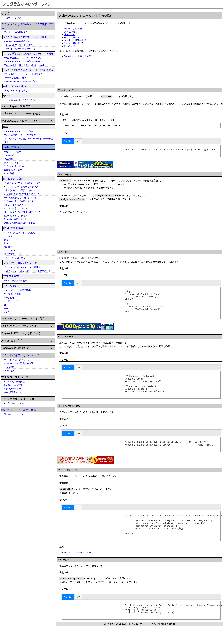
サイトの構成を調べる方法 (17, 360)
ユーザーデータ (11, 301)
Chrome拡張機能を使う (15, 78)
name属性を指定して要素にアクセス (21, 194)
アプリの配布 (11, 276)
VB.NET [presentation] (68, 141)
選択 (6, 240)
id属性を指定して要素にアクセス (20, 190)
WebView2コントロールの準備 (18, 131)
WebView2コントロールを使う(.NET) (22, 61)
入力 (6, 244)
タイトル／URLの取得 (75, 40)
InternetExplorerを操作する (17, 41)
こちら (63, 213)
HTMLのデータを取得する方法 (18, 363)
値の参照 (8, 247)
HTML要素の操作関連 (14, 382)
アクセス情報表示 (12, 389)
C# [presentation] (78, 141)
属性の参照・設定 (12, 254)
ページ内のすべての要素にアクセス (21, 187)
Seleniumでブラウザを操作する (19, 45)
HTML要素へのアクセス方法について (22, 183)
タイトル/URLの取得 (14, 166)
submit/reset (10, 250)
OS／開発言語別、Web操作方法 (19, 100)
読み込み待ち (10, 155)
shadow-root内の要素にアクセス (19, 223)
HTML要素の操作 (13, 228)
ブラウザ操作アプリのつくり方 (21, 355)
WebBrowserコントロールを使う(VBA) (22, 58)
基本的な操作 (11, 147)
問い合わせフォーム (13, 414)
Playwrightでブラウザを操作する (19, 49)
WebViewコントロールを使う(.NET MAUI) (24, 65)
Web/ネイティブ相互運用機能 (18, 290)
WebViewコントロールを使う (79, 56)
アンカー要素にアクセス (16, 205)
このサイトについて (13, 18)
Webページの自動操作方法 (17, 32)
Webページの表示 (12, 152)
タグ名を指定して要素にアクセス (20, 201)
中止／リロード (11, 163)
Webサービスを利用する (15, 86)
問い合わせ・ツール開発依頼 (19, 410)
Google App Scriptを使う (16, 91)
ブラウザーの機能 (12, 294)
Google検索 (9, 371)
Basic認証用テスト (13, 392)
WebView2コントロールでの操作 (20, 135)
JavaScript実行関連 (13, 385)
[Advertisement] (19, 454)
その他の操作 (11, 286)
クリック (8, 236)
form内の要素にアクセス (16, 208)
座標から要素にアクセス (16, 216)
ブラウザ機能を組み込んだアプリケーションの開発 (28, 54)
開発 (6, 309)
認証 (6, 305)
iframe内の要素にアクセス (16, 219)
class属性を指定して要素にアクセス (21, 198)
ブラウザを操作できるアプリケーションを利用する (28, 70)
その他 (7, 312)
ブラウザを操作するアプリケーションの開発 (25, 37)
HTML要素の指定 (13, 179)
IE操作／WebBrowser (14, 403)
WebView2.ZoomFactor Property (75, 565)
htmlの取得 (9, 173)
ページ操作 (9, 298)
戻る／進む (9, 159)
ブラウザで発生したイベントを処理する (23, 267)
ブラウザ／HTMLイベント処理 (22, 263)
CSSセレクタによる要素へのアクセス (22, 212)
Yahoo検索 (9, 367)
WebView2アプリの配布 (15, 281)
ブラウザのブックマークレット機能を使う (24, 74)
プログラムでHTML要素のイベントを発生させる (27, 271)
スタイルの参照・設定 (14, 258)
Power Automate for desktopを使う (20, 81)
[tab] (68, 141)
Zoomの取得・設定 (13, 170)
